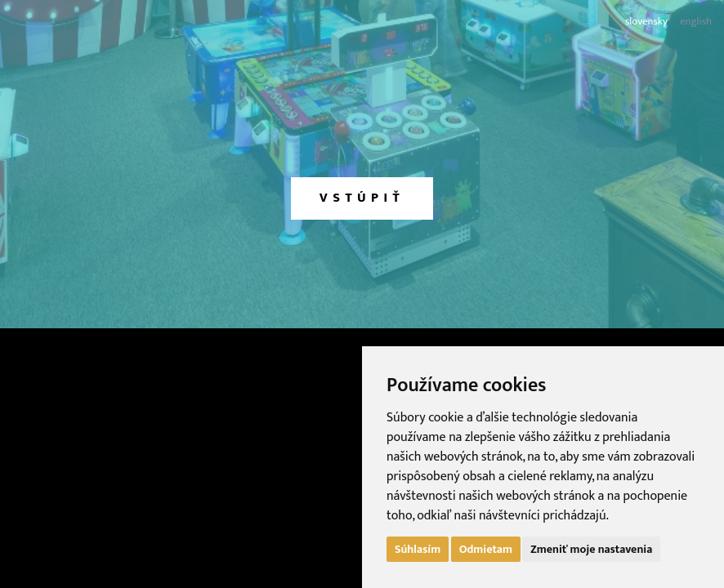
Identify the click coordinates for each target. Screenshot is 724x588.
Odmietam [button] (486, 549)
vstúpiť (362, 198)
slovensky (646, 22)
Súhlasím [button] (418, 549)
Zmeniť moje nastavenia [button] (591, 549)
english (696, 22)
